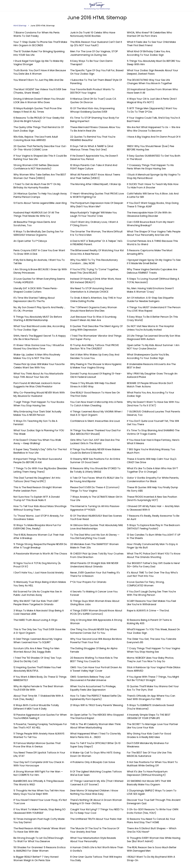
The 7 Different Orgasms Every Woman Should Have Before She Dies (94, 309)
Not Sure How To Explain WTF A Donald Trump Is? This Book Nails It (37, 498)
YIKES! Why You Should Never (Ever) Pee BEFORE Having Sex (150, 148)
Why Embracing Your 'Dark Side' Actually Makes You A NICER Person (37, 413)
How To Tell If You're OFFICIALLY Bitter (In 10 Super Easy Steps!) (95, 745)
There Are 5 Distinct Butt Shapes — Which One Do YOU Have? (152, 830)
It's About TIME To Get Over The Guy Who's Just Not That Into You (152, 574)
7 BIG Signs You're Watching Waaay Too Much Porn (151, 451)
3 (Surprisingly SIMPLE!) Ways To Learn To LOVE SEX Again (152, 792)
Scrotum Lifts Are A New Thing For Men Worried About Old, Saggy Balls (36, 650)
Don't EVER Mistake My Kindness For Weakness (148, 745)
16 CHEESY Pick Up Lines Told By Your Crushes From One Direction (97, 555)
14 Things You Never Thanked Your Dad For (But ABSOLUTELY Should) (96, 432)
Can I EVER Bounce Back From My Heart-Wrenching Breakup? (151, 224)
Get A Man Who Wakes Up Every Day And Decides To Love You (95, 356)
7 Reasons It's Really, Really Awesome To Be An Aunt (153, 517)
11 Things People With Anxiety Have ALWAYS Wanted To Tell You (39, 735)
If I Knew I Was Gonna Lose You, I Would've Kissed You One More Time (39, 347)
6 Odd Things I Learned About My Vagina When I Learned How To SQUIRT (38, 641)
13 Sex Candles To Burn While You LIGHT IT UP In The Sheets (154, 536)
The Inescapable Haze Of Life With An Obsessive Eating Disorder (149, 214)
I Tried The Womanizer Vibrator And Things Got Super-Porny (96, 337)
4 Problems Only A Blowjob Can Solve (93, 762)
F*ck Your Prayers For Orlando (88, 582)
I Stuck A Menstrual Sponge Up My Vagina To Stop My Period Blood (154, 176)
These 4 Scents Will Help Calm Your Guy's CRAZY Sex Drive (152, 461)
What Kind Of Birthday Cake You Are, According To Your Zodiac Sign (149, 53)
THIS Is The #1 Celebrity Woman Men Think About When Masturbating (95, 726)
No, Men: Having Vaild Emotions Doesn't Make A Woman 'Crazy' (150, 290)
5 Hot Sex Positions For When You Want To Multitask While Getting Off (152, 764)
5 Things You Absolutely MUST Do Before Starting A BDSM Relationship (38, 318)
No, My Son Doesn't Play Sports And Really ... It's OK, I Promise (39, 309)
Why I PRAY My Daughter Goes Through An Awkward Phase (152, 375)
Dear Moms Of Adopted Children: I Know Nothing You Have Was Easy (94, 792)
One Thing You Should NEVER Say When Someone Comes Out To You (93, 631)
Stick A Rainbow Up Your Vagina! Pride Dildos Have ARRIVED (154, 669)
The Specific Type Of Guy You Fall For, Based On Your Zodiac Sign (97, 72)
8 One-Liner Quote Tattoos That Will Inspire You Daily (96, 858)
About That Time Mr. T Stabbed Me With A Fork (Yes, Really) (38, 697)
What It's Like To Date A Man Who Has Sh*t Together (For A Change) (153, 470)
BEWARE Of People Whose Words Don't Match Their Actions (150, 385)
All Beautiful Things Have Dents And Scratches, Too (35, 224)
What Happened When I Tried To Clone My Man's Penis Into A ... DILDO (96, 735)
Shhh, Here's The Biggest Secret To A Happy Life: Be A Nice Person (40, 337)
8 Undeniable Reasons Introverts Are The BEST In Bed (151, 366)
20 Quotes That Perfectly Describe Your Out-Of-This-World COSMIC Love (40, 148)
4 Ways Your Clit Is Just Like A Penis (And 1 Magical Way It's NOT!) (152, 100)
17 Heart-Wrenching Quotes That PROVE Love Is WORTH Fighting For (97, 195)
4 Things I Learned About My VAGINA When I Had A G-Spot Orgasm (96, 413)
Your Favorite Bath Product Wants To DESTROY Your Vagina (92, 91)
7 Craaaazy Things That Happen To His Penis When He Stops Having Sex (150, 167)
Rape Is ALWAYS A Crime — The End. (148, 611)
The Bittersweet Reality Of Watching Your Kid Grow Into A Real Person (97, 252)
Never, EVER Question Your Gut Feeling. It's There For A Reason (95, 574)
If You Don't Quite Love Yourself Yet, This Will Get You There (153, 423)
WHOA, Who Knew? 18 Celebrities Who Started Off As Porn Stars (149, 34)
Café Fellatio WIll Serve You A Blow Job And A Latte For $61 (153, 195)
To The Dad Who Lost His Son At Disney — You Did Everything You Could (95, 536)
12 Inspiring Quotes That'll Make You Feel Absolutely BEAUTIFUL (37, 669)
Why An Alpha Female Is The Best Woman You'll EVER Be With (38, 688)
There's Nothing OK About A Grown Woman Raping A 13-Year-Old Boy (96, 802)
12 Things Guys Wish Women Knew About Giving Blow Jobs (95, 603)
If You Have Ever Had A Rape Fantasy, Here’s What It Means (153, 442)
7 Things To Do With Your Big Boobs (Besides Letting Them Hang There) (40, 470)
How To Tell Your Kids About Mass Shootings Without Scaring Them (40, 508)
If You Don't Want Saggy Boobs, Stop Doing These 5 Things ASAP (153, 205)
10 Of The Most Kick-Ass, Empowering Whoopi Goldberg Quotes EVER (92, 110)
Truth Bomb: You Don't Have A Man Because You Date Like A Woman (40, 72)
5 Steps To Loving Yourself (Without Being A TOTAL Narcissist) (153, 280)
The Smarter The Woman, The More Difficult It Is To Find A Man (96, 233)
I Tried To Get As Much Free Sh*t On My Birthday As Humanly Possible (37, 186)
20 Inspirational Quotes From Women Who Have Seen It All (152, 91)
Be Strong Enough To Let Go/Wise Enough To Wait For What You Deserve (38, 840)
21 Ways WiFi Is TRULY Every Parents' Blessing (97, 705)
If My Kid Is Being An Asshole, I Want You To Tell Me (39, 262)
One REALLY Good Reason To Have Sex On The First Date (95, 394)
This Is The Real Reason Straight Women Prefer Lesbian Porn (38, 489)
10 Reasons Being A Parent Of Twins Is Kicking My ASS (149, 622)
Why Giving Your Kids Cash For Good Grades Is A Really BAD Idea (149, 735)
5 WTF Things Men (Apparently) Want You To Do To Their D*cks (152, 110)
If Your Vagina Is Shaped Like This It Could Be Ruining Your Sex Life (40, 157)
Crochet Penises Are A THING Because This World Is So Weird (152, 243)
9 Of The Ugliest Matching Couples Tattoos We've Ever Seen (96, 773)
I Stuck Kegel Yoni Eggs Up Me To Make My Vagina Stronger (38, 63)
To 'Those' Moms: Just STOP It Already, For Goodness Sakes (39, 517)
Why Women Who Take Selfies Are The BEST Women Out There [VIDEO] (40, 176)
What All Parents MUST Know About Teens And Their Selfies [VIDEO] (95, 176)
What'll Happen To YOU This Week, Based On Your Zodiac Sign (153, 631)
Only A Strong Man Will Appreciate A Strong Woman (96, 622)
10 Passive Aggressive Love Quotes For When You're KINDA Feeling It (40, 716)
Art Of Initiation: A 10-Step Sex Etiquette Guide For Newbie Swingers (150, 299)
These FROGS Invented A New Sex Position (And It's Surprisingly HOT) (152, 498)
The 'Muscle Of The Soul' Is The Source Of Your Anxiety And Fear (95, 830)
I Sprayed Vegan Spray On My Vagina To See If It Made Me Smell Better (154, 262)
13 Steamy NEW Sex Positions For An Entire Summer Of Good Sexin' (95, 461)
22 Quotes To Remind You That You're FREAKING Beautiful (93, 138)
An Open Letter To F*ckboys (30, 241)
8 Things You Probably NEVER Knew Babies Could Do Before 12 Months (95, 451)
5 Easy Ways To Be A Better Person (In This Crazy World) (152, 318)
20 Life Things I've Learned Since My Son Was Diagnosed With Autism (154, 337)
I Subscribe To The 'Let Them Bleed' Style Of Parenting (96, 82)
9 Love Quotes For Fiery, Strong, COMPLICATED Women (146, 584)
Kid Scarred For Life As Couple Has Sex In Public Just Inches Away (38, 593)
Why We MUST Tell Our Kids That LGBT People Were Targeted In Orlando (36, 603)
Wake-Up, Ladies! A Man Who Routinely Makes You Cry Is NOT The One (37, 356)
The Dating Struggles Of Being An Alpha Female (94, 650)
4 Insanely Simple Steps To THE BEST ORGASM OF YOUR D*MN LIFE (149, 716)
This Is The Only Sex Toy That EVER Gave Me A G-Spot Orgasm (40, 631)
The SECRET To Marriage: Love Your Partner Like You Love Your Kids (153, 726)
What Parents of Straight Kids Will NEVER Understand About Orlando (94, 565)
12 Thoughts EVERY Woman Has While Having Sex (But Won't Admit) (154, 840)
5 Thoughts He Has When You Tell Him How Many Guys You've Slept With (39, 792)
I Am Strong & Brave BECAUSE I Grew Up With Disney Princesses (40, 271)
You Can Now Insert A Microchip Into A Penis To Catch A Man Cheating (96, 404)
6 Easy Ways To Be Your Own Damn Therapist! (91, 63)
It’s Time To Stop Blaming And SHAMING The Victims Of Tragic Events (153, 432)
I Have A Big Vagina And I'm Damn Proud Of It (154, 137)
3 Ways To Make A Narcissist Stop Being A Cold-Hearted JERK (39, 612)
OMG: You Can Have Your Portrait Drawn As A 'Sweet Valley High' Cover (96, 669)
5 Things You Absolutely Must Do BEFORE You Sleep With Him (154, 63)
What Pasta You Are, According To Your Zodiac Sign (151, 394)
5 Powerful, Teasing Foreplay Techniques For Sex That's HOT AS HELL (40, 726)
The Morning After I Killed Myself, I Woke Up (96, 184)
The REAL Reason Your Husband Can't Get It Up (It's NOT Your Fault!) (96, 44)
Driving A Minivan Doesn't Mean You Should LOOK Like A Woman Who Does (39, 100)
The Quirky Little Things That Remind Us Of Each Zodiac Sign (39, 129)
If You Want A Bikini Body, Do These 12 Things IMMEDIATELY (40, 678)
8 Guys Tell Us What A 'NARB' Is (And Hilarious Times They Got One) (92, 148)
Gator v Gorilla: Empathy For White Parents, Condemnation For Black (153, 479)
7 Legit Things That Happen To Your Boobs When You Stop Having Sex (39, 404)
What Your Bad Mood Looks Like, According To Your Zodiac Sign (39, 328)
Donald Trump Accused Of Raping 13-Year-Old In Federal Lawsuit (96, 375)
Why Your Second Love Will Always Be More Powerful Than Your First (96, 641)
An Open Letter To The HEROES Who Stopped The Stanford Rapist (97, 716)
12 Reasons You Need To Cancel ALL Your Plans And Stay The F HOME (151, 821)
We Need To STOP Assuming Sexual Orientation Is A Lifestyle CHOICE (91, 290)
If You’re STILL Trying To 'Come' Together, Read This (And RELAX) (95, 271)
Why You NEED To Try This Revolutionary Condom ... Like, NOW (94, 262)
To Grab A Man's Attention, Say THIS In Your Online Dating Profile (96, 299)
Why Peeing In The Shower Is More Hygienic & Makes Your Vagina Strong (96, 366)
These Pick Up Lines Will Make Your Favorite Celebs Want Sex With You (39, 366)
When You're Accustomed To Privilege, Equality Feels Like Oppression (93, 688)
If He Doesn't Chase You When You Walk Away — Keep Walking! (37, 442)
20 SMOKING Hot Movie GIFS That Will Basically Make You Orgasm (149, 783)
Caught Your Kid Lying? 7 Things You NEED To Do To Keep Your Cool (97, 811)
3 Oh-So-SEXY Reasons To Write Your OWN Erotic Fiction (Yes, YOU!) (153, 811)
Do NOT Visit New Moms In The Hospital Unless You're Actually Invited (150, 328)
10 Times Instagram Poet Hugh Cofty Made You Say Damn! (39, 821)
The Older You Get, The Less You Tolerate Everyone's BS (151, 641)
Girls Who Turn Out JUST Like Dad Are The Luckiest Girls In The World (95, 442)
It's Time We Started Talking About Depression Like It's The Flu (34, 299)
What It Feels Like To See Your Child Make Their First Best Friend (151, 44)
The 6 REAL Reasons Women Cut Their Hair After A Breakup (39, 536)
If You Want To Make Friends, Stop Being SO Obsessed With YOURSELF (39, 811)
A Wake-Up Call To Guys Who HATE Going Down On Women (95, 754)
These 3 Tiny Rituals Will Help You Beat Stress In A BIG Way (93, 385)
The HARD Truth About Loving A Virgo (35, 620)
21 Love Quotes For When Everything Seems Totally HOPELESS (39, 280)
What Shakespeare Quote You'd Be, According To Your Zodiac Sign (148, 356)
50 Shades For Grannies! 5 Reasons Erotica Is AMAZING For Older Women (39, 849)
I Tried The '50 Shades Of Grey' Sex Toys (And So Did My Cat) (37, 659)
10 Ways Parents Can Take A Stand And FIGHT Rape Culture (94, 167)
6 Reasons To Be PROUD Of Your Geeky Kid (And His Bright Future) (39, 119)
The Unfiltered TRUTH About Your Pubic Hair (96, 819)
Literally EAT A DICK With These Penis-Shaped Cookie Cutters (36, 290)
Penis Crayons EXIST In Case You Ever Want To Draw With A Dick (39, 252)
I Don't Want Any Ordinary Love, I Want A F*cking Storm (94, 224)
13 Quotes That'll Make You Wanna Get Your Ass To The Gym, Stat (153, 688)
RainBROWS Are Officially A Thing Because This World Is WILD (39, 783)
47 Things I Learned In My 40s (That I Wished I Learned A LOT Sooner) (97, 783)
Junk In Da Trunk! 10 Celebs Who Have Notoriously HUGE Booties (93, 34)
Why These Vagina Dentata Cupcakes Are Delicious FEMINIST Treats (152, 271)
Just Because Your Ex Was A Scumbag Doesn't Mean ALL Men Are (93, 318)
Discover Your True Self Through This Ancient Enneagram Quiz (154, 802)
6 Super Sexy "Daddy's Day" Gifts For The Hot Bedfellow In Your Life (40, 451)
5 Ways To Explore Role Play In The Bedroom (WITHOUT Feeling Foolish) (153, 527)
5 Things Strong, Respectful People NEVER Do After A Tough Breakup (40, 546)
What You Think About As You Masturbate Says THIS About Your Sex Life (38, 375)
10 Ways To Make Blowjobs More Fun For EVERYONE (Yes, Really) (37, 527)
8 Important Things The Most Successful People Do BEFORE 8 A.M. (38, 461)
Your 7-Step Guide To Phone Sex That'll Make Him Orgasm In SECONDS (40, 44)
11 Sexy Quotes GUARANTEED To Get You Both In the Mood (154, 157)
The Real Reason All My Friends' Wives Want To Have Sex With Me (39, 830)
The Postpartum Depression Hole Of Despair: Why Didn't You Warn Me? (97, 205)
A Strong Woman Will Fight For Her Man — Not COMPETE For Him (38, 773)
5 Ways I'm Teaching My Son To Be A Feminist (35, 423)
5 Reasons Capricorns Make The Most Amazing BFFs (150, 252)
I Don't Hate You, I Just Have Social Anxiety (39, 573)
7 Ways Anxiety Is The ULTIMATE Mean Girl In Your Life (96, 498)
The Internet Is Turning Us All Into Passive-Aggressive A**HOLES (95, 508)
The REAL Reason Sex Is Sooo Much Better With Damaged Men (152, 849)
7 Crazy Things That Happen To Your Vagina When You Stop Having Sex (153, 650)
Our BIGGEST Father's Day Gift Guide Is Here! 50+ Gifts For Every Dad (153, 565)
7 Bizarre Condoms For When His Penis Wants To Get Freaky (37, 34)
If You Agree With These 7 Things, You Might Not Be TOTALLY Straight (153, 678)
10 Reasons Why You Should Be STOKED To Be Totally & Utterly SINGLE (95, 470)
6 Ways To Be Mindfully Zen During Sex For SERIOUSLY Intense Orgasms (39, 233)
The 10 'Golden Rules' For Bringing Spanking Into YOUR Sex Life (39, 53)
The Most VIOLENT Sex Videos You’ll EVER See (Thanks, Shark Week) (40, 91)
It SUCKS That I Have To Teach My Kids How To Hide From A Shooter (153, 186)
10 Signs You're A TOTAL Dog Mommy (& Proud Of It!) (37, 565)
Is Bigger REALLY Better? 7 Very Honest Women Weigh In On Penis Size (36, 858)
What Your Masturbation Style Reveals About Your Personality (93, 840)
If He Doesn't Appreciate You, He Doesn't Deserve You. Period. (94, 157)
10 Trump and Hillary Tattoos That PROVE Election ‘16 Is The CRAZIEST (95, 347)
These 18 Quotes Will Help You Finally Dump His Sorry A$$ (152, 489)
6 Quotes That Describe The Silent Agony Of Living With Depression (96, 328)
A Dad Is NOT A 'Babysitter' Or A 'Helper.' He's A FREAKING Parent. (96, 243)
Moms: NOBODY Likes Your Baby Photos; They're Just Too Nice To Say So (150, 659)
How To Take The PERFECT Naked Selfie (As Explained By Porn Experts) (96, 697)
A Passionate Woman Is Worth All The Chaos (40, 554)
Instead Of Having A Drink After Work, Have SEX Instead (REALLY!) (96, 280)
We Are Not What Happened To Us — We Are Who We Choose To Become (154, 129)
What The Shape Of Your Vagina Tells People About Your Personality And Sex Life (154, 233)
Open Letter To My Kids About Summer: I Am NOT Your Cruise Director (153, 347)
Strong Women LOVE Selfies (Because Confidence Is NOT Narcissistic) (36, 167)
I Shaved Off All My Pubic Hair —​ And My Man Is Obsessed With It (153, 508)
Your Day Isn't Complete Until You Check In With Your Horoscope (39, 764)
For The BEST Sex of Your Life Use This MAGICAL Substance (149, 754)
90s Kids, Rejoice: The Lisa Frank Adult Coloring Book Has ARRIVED (36, 138)
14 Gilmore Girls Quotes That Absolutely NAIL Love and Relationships (97, 527)
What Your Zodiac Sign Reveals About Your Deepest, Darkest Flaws (153, 72)
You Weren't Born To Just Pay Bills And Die (38, 80)
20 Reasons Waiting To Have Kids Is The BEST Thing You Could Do (94, 659)
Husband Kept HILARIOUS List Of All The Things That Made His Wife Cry (36, 214)
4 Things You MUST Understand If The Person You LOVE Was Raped (154, 309)
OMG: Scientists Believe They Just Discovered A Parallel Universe (90, 678)
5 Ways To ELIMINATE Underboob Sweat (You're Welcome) (150, 707)
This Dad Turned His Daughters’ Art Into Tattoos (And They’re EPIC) (37, 479)
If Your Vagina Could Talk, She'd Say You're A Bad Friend (153, 119)
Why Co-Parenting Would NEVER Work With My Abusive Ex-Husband (39, 394)
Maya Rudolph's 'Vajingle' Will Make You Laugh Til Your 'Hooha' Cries (93, 214)
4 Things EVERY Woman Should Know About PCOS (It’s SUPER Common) (96, 612)
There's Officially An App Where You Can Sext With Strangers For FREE (151, 697)
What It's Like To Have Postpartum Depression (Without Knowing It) (147, 773)
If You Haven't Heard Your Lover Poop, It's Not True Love (40, 802)
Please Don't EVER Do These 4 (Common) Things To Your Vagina (95, 489)
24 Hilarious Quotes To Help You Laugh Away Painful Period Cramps (40, 195)
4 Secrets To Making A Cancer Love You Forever (94, 593)
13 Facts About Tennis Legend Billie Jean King (40, 203)
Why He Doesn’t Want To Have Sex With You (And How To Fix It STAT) (153, 404)
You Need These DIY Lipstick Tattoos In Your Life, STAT (39, 754)
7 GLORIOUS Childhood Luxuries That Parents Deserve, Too (154, 413)
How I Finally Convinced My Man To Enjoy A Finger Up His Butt (152, 546)
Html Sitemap (20, 26)
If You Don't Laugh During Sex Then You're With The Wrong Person (151, 593)
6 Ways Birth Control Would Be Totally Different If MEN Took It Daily (36, 707)
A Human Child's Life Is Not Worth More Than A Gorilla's (97, 849)
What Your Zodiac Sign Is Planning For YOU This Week (39, 432)
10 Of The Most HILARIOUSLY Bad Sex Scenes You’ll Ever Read (96, 517)
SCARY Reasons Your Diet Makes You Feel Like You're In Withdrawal (151, 603)
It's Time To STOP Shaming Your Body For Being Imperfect (95, 119)
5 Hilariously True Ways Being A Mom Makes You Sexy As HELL (40, 584)
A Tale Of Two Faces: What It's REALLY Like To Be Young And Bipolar (97, 479)
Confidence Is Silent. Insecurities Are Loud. (95, 421)
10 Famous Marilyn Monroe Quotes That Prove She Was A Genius (37, 745)
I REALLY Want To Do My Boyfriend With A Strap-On (151, 858)
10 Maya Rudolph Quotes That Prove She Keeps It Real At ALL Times (38, 110)
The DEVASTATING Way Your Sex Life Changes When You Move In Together (149, 82)
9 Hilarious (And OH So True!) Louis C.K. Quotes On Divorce (93, 100)
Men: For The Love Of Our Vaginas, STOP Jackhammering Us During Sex (94, 53)
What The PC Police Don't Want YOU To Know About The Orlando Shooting (154, 555)
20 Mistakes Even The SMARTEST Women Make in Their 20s (94, 546)
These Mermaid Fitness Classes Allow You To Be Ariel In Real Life (95, 129)
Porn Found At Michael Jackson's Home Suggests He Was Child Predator (37, 385)
